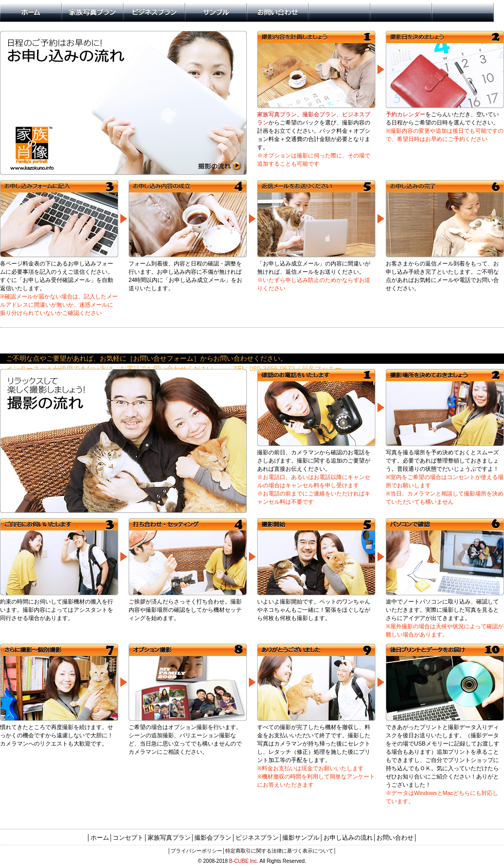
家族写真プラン (277, 114)
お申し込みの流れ (348, 838)
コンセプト (128, 838)
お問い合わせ (395, 838)
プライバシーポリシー (196, 851)
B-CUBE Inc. (244, 861)
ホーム (100, 838)
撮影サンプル (301, 838)
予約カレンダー (406, 114)
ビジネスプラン (257, 838)
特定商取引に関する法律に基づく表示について (279, 851)
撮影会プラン (319, 114)
